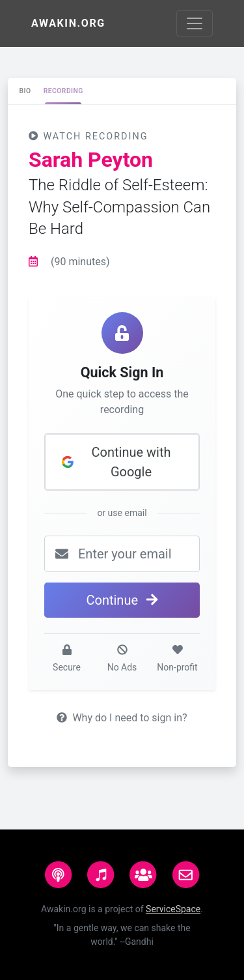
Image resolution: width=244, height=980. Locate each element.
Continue (122, 600)
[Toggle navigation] (195, 23)
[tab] (25, 91)
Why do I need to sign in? (122, 718)
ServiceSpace (173, 909)
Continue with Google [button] (116, 462)
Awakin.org (68, 23)
